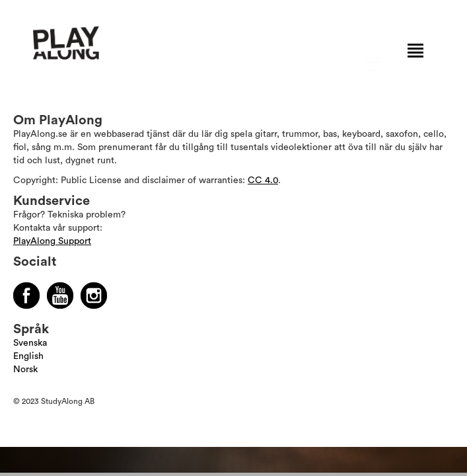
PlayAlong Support (52, 241)
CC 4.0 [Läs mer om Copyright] (263, 180)
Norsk (25, 370)
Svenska (30, 343)
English (28, 356)
